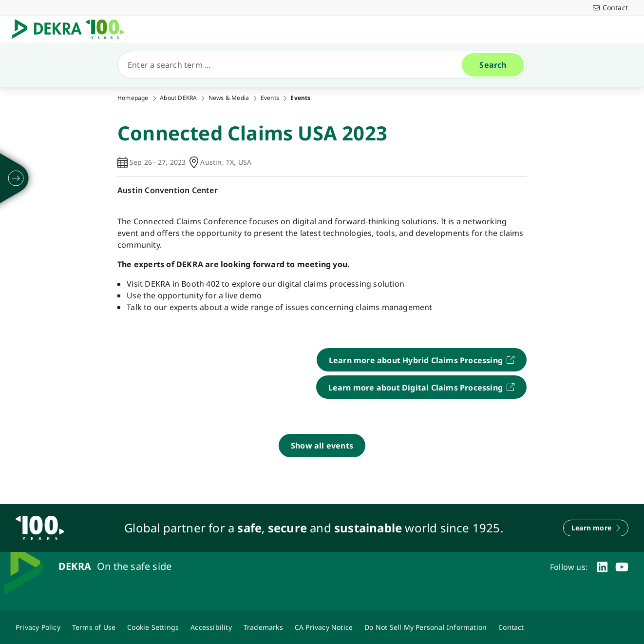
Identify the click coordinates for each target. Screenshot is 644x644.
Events (270, 98)
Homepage (133, 98)
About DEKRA (178, 98)
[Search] (294, 65)
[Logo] (72, 29)
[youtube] (622, 567)
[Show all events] (322, 446)
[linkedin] (602, 567)
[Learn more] (596, 528)
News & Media (229, 98)
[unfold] (16, 178)
